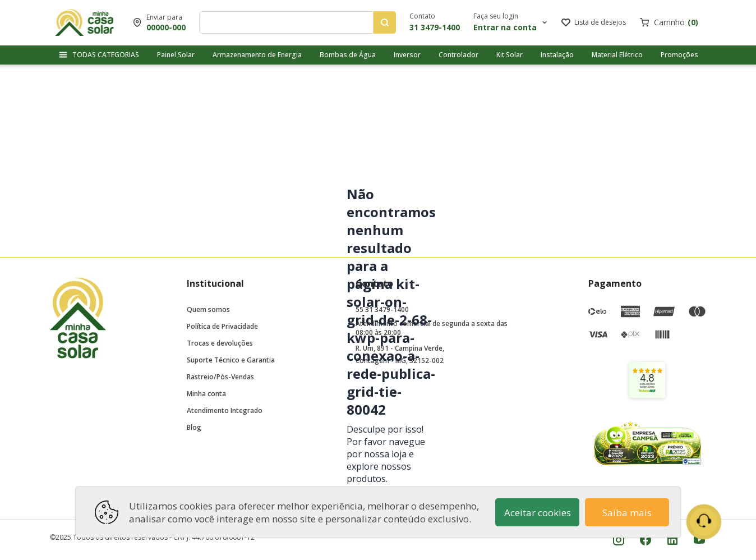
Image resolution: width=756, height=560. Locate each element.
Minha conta (206, 394)
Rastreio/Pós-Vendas (220, 377)
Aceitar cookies (538, 513)
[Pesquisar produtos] (385, 22)
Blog (194, 427)
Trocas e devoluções (220, 343)
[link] (647, 380)
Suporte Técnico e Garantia (231, 360)
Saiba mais (627, 513)
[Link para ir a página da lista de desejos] (594, 22)
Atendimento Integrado (225, 410)
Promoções (679, 55)
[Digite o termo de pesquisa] (289, 22)
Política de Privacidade (222, 326)
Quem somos (208, 309)
